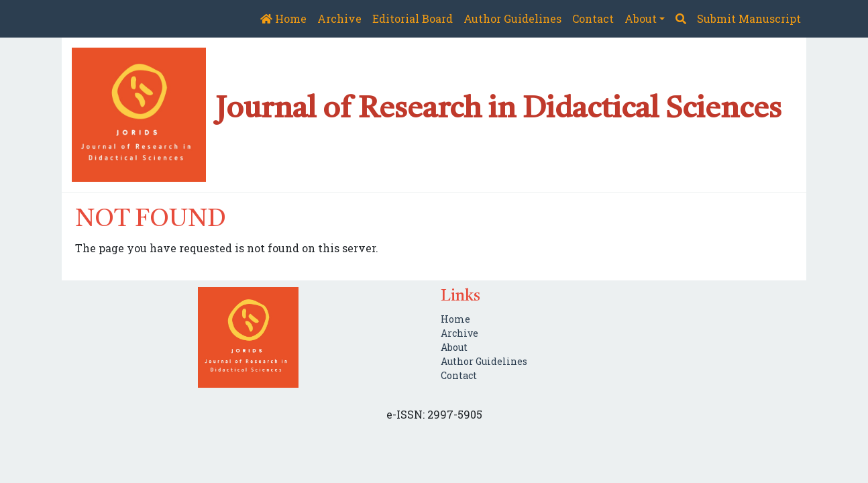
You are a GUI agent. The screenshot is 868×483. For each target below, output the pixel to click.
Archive (339, 18)
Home (283, 18)
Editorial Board (413, 18)
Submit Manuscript (749, 18)
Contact (593, 18)
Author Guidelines (512, 18)
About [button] (641, 18)
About (454, 347)
